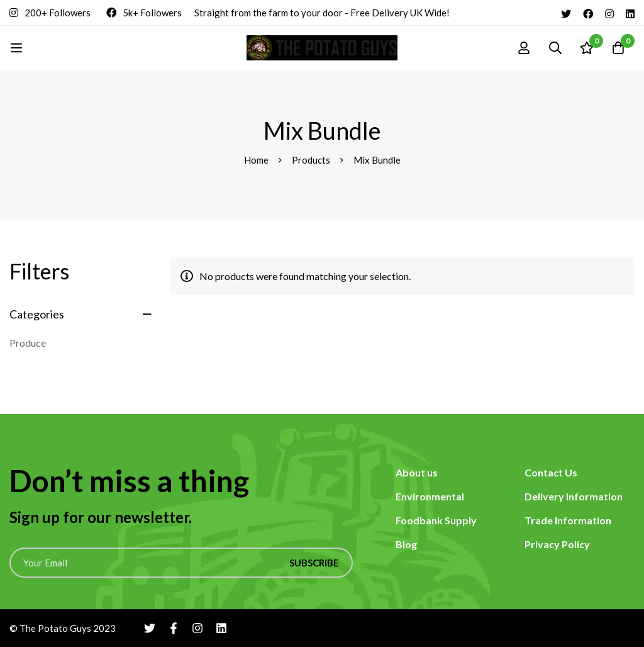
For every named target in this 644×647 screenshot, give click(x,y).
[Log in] (524, 48)
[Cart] (618, 48)
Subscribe (314, 563)
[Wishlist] (587, 48)
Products (311, 160)
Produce (28, 343)
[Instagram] (609, 13)
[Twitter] (566, 13)
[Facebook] (588, 13)
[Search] (555, 48)
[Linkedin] (630, 13)
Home (256, 160)
